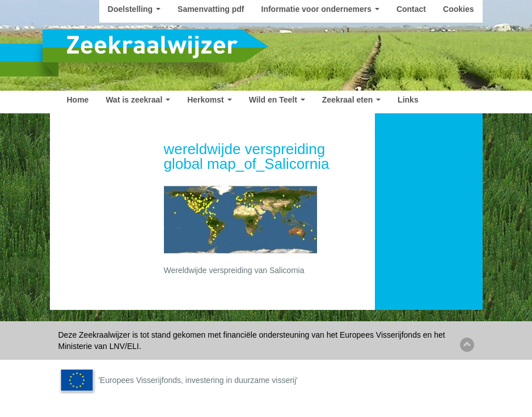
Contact (411, 9)
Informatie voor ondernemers (320, 9)
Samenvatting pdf (211, 9)
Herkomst (209, 100)
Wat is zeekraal (138, 100)
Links (408, 100)
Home (78, 100)
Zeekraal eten (351, 100)
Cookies (458, 9)
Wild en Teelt (277, 100)
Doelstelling (134, 9)
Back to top (467, 345)
